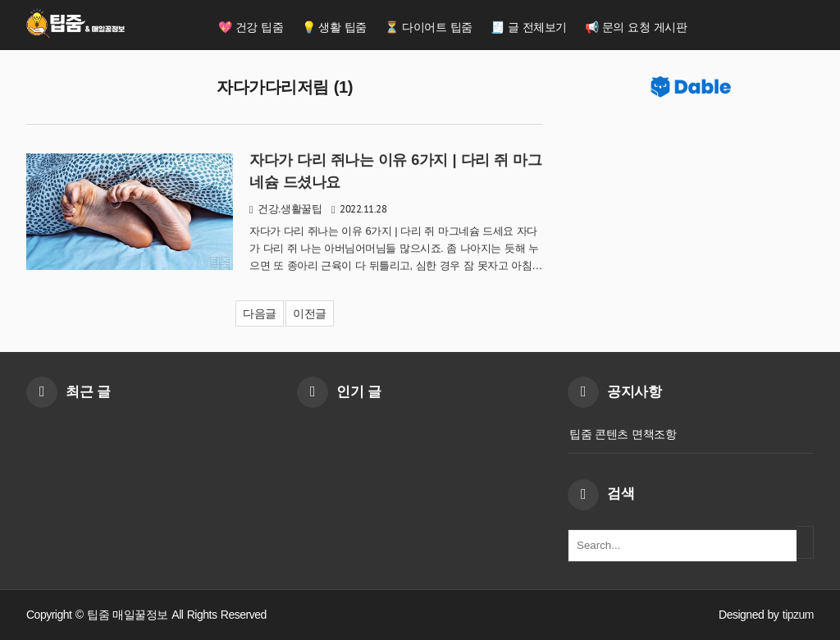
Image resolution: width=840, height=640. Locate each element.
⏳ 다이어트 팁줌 (428, 27)
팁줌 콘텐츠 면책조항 (623, 434)
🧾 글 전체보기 (529, 27)
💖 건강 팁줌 (251, 27)
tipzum (798, 615)
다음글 (260, 313)
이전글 (310, 313)
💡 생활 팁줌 (334, 27)
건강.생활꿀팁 (290, 209)
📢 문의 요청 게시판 (636, 27)
